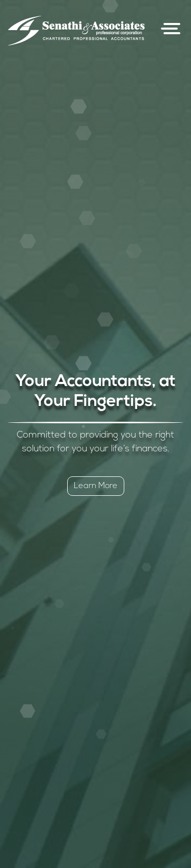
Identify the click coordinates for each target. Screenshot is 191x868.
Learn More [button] (96, 486)
